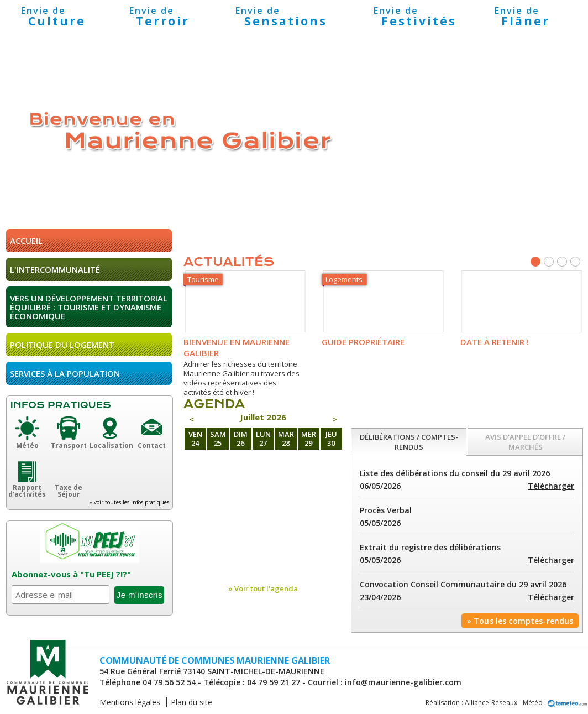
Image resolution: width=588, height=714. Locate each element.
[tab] (409, 442)
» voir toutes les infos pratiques (129, 502)
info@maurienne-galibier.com (403, 682)
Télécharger (551, 486)
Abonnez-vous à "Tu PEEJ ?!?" (71, 574)
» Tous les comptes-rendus (520, 621)
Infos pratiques (61, 405)
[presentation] (409, 442)
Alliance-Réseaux (491, 703)
